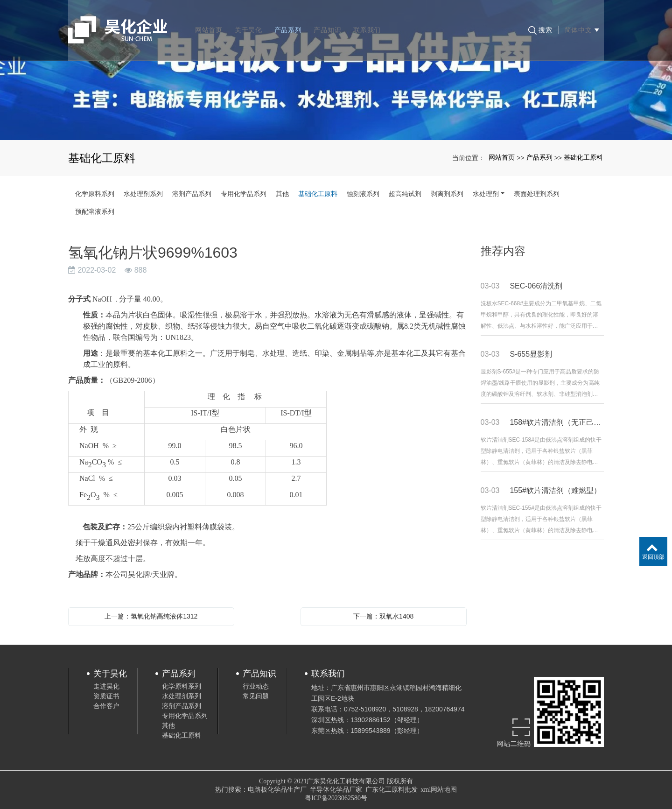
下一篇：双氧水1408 (383, 616)
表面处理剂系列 (537, 194)
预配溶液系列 (95, 211)
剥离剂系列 (447, 194)
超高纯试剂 (405, 194)
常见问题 (256, 696)
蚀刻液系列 (363, 194)
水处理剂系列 (143, 194)
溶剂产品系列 (192, 194)
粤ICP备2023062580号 (336, 798)
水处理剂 (486, 194)
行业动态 (256, 686)
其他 (282, 194)
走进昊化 (106, 686)
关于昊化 (250, 23)
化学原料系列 (95, 194)
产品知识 (329, 23)
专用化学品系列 (244, 194)
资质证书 (106, 696)
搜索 (539, 24)
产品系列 (290, 23)
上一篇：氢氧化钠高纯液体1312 (151, 616)
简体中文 (581, 23)
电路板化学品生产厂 (277, 790)
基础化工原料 (583, 157)
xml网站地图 (439, 790)
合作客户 (106, 706)
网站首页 (210, 23)
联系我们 (368, 23)
